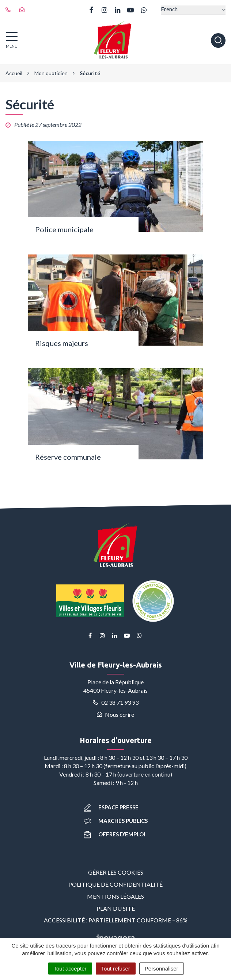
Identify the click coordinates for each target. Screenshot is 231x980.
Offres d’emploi (114, 834)
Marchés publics (116, 821)
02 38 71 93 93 (116, 702)
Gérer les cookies (116, 872)
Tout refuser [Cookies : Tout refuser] (116, 969)
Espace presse (111, 807)
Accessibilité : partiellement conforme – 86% (116, 920)
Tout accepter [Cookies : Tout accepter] (70, 969)
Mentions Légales (115, 896)
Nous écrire (115, 714)
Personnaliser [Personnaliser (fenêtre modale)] (162, 969)
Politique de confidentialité (115, 884)
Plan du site (116, 908)
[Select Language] (193, 10)
